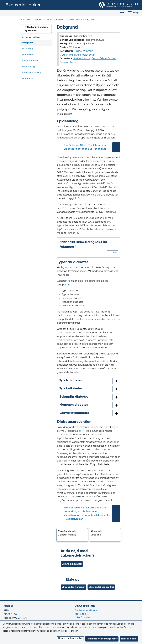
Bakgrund (28, 43)
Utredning (28, 49)
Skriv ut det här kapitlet (101, 587)
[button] (113, 253)
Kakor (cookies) (83, 618)
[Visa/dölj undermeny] (49, 55)
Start (22, 19)
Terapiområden (34, 19)
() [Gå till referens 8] (80, 431)
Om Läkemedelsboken (86, 611)
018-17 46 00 (10, 614)
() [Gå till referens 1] (77, 233)
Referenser (28, 79)
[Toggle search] (120, 13)
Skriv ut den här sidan (73, 587)
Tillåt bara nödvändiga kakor (102, 639)
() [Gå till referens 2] (68, 285)
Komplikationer (30, 61)
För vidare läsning (32, 73)
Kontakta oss (82, 614)
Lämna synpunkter (72, 564)
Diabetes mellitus (74, 19)
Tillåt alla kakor (129, 639)
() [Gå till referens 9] (83, 431)
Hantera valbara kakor (70, 638)
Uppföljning (28, 67)
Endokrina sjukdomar (54, 19)
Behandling (28, 55)
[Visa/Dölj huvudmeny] (133, 13)
